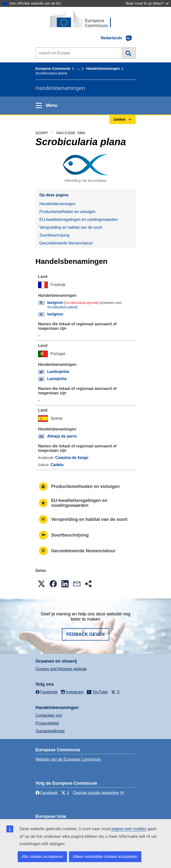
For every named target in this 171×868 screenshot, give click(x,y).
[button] (41, 584)
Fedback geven (85, 634)
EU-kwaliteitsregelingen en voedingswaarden (79, 220)
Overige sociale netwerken (96, 793)
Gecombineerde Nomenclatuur (66, 243)
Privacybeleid (47, 723)
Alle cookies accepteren (42, 857)
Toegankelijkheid (50, 731)
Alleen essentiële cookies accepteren (105, 857)
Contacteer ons (49, 715)
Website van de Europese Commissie (68, 759)
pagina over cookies (129, 829)
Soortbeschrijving (55, 235)
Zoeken (128, 53)
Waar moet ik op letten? (147, 3)
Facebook (47, 793)
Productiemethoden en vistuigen (68, 212)
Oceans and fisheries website (61, 669)
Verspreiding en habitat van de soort (71, 227)
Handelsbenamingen (103, 69)
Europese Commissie (53, 69)
